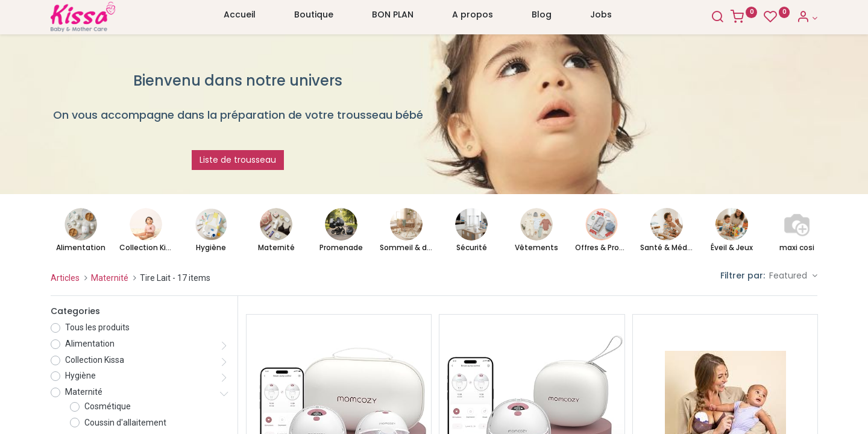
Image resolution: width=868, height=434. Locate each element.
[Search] (717, 18)
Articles (65, 278)
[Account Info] (807, 18)
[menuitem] (240, 17)
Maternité (110, 278)
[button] (793, 276)
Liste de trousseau (238, 160)
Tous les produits (97, 327)
